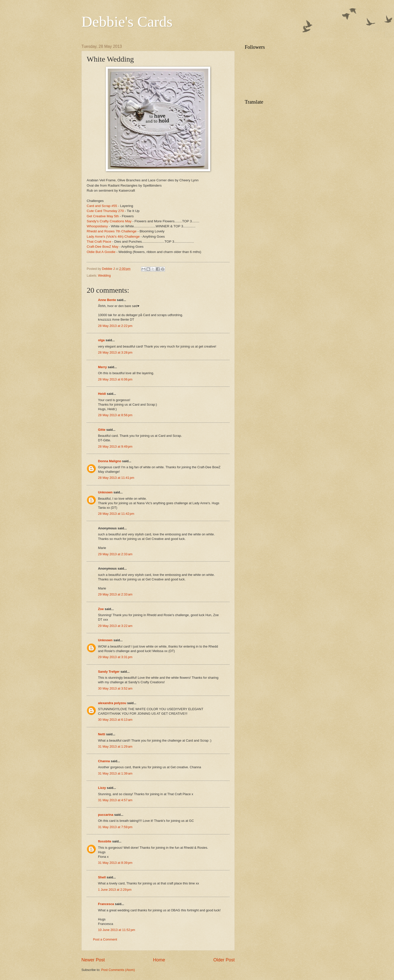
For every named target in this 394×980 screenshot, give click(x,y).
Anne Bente (107, 300)
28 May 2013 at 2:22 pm (115, 326)
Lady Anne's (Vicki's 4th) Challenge (113, 237)
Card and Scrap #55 (102, 206)
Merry (102, 367)
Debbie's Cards (127, 22)
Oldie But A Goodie (101, 252)
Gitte (102, 430)
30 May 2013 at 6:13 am (115, 720)
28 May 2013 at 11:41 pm (116, 478)
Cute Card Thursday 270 (105, 211)
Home (159, 960)
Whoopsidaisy (97, 226)
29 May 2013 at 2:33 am (115, 554)
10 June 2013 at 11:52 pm (117, 930)
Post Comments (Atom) (118, 970)
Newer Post (93, 960)
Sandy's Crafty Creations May (109, 221)
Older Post (224, 960)
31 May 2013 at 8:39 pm (115, 863)
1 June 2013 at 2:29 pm (115, 890)
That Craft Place (99, 242)
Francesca (106, 904)
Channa (104, 761)
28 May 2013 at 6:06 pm (115, 379)
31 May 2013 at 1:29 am (115, 747)
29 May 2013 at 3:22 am (115, 626)
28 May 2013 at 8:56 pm (115, 415)
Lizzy (102, 788)
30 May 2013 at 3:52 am (115, 688)
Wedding (104, 275)
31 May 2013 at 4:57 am (115, 800)
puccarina (106, 815)
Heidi (102, 394)
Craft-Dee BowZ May (103, 247)
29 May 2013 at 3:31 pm (115, 657)
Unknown (105, 492)
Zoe (101, 609)
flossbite (105, 841)
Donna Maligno (110, 461)
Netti (102, 734)
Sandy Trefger (109, 672)
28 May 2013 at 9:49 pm (115, 446)
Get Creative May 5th (103, 216)
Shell (102, 877)
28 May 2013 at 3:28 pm (115, 352)
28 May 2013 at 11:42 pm (116, 514)
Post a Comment (105, 939)
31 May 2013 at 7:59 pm (115, 827)
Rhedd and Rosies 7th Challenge (112, 231)
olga (101, 340)
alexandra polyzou (112, 703)
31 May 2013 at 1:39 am (115, 773)
